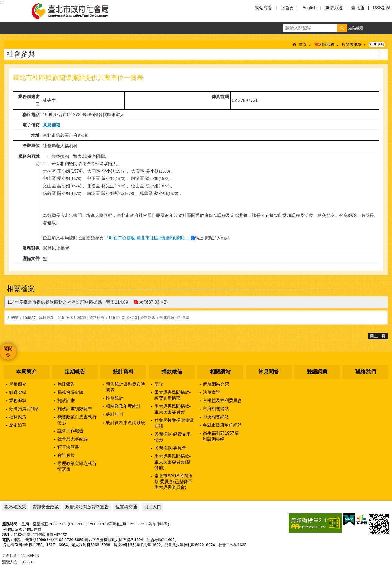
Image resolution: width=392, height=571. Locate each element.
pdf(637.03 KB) (153, 302)
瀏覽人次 (10, 562)
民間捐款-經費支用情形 (172, 437)
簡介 (159, 384)
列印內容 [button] (375, 53)
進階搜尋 (356, 28)
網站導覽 (264, 8)
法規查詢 (212, 392)
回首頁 (287, 8)
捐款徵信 (172, 372)
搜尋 (342, 28)
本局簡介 (26, 372)
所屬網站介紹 (216, 384)
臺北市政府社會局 (76, 11)
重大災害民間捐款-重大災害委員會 (172, 409)
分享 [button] (386, 28)
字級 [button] (373, 28)
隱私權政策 (15, 507)
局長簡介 (18, 384)
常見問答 (269, 372)
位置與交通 (126, 507)
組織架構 (18, 392)
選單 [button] (11, 11)
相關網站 (220, 372)
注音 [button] (383, 53)
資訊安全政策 (46, 507)
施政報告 (66, 384)
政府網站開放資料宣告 (87, 507)
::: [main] (6, 39)
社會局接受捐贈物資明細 (174, 423)
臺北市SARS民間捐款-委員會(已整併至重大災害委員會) (173, 481)
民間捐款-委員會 (170, 448)
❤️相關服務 (324, 44)
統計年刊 (115, 414)
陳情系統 (334, 8)
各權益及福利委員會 (222, 401)
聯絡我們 (366, 372)
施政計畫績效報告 (75, 409)
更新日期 (10, 555)
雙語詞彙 (317, 372)
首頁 (303, 44)
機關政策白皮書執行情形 (77, 420)
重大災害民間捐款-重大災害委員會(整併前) (172, 462)
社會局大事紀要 (73, 439)
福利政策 (18, 417)
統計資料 (123, 372)
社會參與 (377, 44)
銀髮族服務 (351, 44)
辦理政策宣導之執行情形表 (77, 466)
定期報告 (75, 372)
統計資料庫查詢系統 (125, 423)
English (310, 8)
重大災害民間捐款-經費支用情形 (172, 395)
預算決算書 (68, 447)
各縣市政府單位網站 (222, 425)
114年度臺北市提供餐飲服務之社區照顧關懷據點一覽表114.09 (68, 302)
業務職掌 (18, 401)
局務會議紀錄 (71, 392)
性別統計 (115, 398)
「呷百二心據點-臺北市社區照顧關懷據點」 (147, 238)
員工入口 (152, 507)
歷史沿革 (18, 425)
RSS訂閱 (382, 8)
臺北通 (358, 8)
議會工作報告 (71, 431)
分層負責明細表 (24, 409)
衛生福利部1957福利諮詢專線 (221, 436)
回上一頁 (378, 336)
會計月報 (66, 455)
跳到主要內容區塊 (3, 3)
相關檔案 (21, 289)
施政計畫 (66, 401)
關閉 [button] (8, 348)
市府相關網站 (216, 409)
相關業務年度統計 (123, 406)
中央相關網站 (216, 417)
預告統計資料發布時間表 (125, 387)
